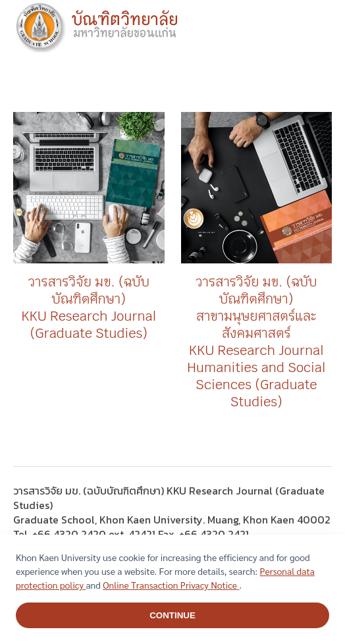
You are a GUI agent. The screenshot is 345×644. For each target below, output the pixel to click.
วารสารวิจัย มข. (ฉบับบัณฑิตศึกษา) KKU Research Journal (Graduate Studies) (89, 308)
